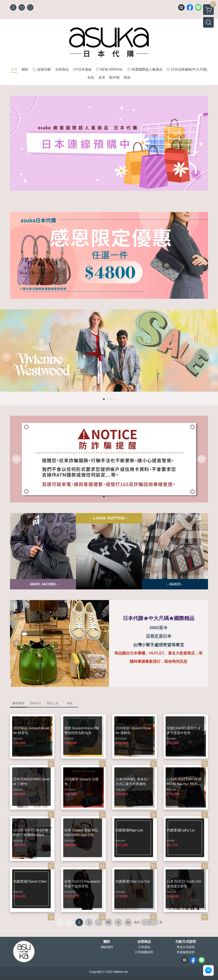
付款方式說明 (186, 942)
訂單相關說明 (144, 952)
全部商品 (144, 942)
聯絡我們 (107, 947)
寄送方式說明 (186, 947)
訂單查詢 (144, 947)
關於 (107, 942)
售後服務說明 (186, 952)
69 (109, 922)
